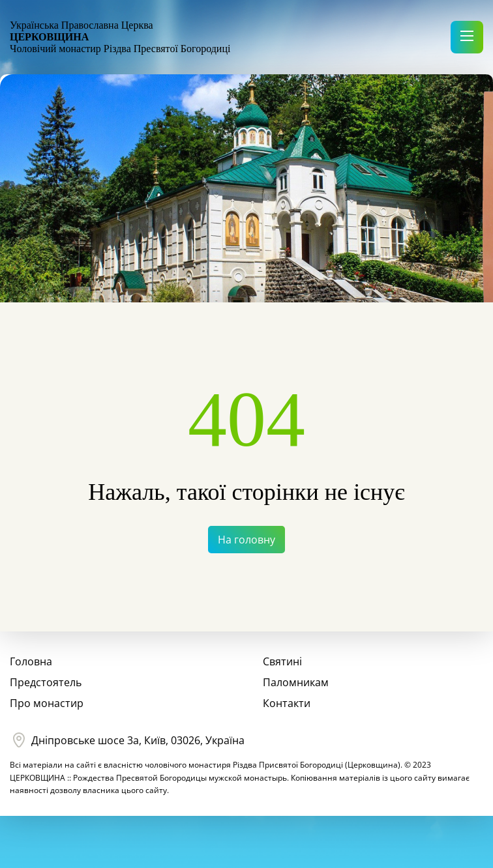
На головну (246, 540)
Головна (31, 661)
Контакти (287, 703)
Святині (282, 661)
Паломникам (296, 682)
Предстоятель (46, 682)
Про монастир (47, 703)
